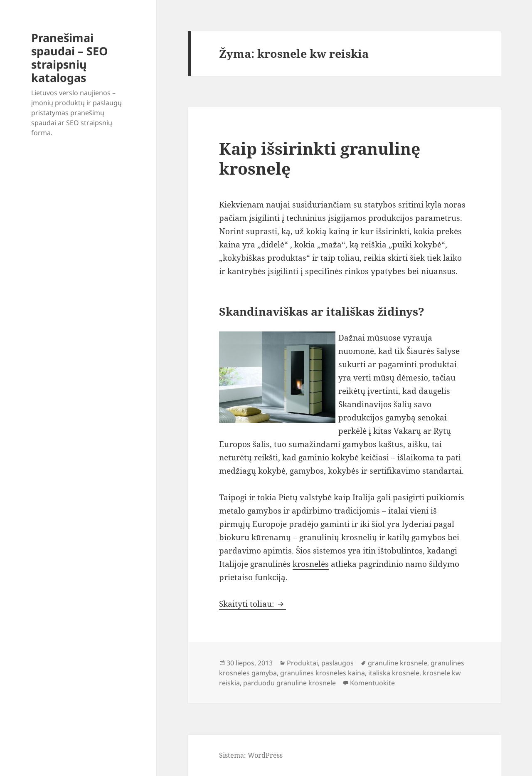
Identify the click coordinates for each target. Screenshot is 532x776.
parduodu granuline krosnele (289, 683)
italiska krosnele (394, 673)
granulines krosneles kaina (323, 673)
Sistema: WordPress (251, 755)
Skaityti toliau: (252, 604)
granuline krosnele (398, 663)
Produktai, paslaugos (320, 663)
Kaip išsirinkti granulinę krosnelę (320, 158)
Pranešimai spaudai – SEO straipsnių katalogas (69, 58)
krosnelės (311, 564)
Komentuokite (372, 683)
